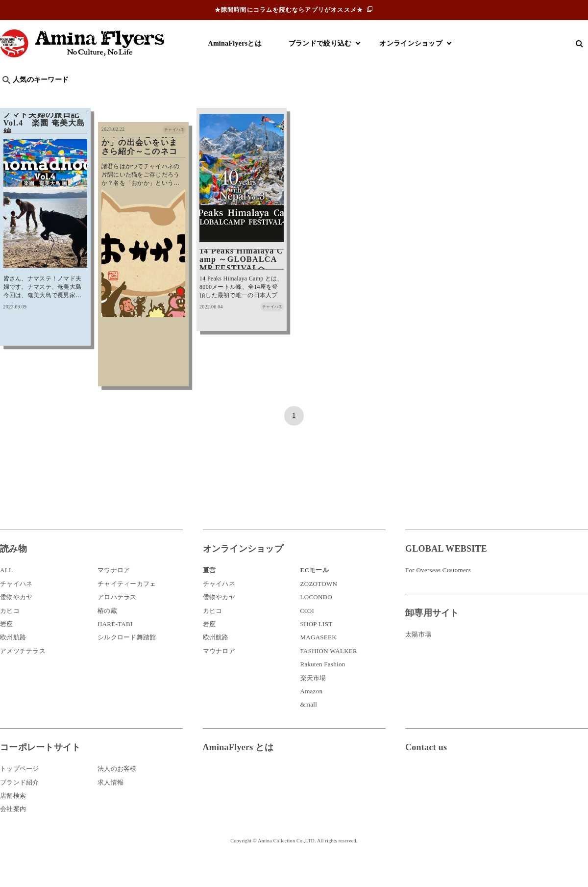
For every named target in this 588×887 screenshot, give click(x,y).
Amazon (312, 713)
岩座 (7, 646)
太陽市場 (418, 656)
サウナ (323, 96)
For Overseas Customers (438, 593)
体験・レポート (472, 96)
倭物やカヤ (16, 619)
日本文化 (163, 96)
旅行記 (15, 96)
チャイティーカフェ (127, 606)
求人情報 (110, 804)
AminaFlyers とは (238, 769)
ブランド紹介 (20, 804)
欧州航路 (13, 660)
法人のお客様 (117, 791)
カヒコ (10, 633)
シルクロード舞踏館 (127, 660)
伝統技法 (419, 96)
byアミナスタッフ (220, 96)
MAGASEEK (318, 660)
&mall (309, 726)
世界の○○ (120, 96)
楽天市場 (313, 700)
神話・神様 (281, 96)
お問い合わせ (464, 801)
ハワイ (51, 96)
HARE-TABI (115, 646)
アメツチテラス (23, 673)
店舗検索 (13, 818)
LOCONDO (317, 619)
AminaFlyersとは (235, 43)
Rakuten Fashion (323, 686)
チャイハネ (16, 606)
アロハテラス (117, 619)
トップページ (20, 791)
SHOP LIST (317, 646)
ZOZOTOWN (319, 606)
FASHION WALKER (329, 673)
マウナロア (114, 593)
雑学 (84, 96)
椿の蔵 (107, 633)
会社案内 (13, 831)
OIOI (307, 633)
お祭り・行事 (369, 96)
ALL (6, 593)
